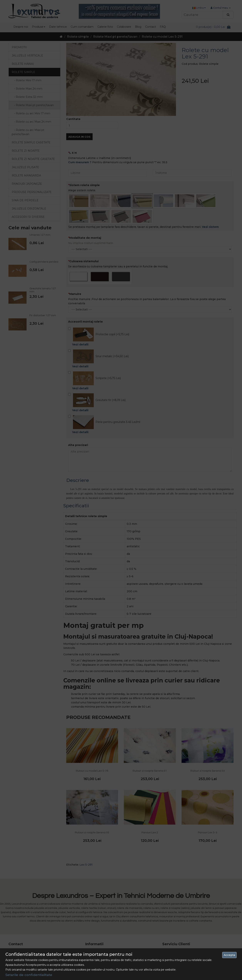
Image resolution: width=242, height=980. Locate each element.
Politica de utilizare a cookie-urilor (106, 954)
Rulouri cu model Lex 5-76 (92, 746)
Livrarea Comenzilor (98, 933)
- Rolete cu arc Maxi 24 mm (31, 122)
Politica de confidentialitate (103, 940)
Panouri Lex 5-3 (208, 808)
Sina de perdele (25, 200)
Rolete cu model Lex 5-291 (162, 37)
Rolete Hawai (23, 64)
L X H (73, 128)
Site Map (168, 933)
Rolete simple (78, 37)
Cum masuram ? (80, 137)
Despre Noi (92, 926)
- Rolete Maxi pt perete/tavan (33, 105)
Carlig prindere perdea (44, 262)
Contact (167, 926)
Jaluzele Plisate (25, 167)
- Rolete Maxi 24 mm (27, 89)
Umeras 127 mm (40, 235)
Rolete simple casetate (31, 142)
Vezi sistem (210, 202)
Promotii (19, 47)
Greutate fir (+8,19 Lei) (97, 378)
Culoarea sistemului (84, 236)
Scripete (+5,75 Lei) (94, 356)
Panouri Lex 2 (150, 808)
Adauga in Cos (195, 112)
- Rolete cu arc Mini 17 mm (31, 113)
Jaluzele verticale (27, 56)
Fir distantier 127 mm (43, 315)
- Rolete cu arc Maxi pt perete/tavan (28, 132)
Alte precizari (78, 420)
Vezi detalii (80, 319)
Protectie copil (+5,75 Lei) (99, 312)
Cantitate (189, 94)
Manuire (75, 269)
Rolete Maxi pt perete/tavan (115, 37)
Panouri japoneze (27, 184)
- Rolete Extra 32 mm (27, 97)
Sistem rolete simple (85, 160)
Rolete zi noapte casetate (33, 159)
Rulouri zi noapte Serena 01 (150, 746)
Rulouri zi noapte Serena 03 (208, 746)
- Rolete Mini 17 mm (27, 80)
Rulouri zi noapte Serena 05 (92, 808)
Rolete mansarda (26, 176)
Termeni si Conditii (97, 947)
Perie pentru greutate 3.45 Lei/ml (104, 400)
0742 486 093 (33, 926)
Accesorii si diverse (28, 217)
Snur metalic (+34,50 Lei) (98, 334)
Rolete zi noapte (26, 151)
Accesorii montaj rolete (85, 297)
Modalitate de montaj (85, 213)
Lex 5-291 (86, 840)
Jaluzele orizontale (29, 209)
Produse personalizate (32, 192)
